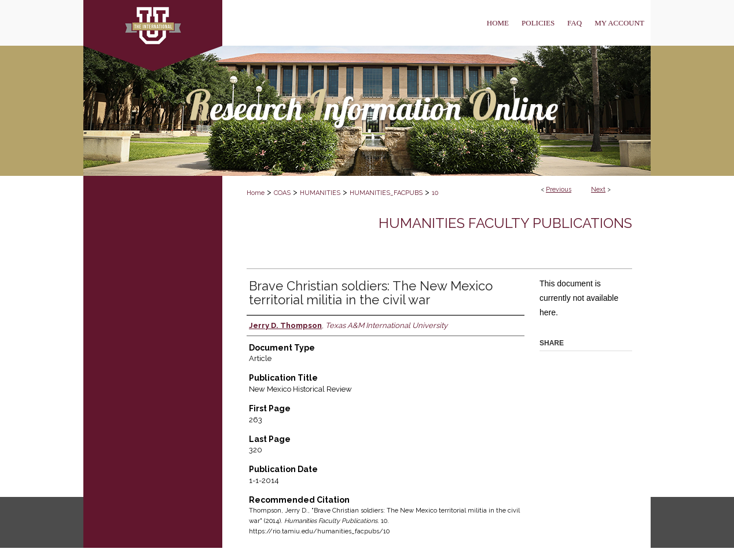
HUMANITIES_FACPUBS (386, 193)
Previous (559, 189)
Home (256, 193)
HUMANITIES (320, 193)
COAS (282, 193)
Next (598, 189)
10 (435, 193)
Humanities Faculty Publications (505, 223)
